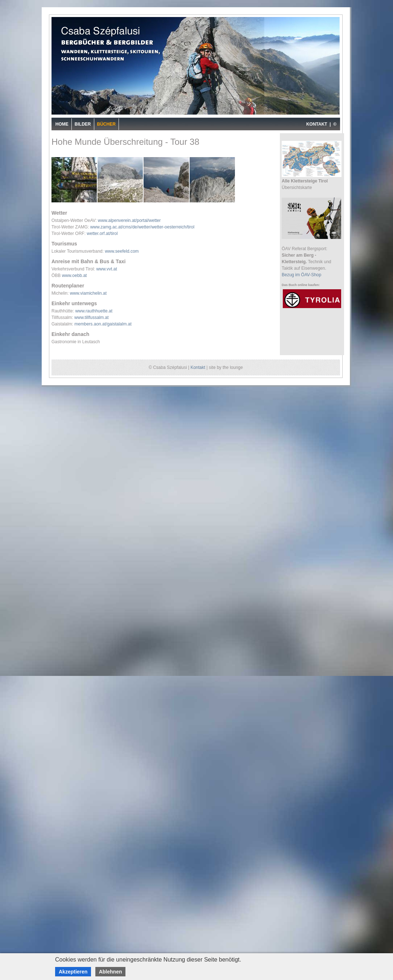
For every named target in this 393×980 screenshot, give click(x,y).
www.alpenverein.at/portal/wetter (129, 220)
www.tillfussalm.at (92, 317)
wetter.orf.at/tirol (102, 234)
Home (62, 124)
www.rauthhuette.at (94, 311)
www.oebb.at (75, 276)
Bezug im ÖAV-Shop (301, 275)
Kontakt (198, 367)
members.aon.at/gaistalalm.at (103, 324)
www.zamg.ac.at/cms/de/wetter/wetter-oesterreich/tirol (142, 227)
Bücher (106, 124)
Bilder (83, 124)
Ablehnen (111, 972)
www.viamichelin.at (88, 293)
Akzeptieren (73, 972)
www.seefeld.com (122, 251)
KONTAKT (317, 124)
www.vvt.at (106, 269)
